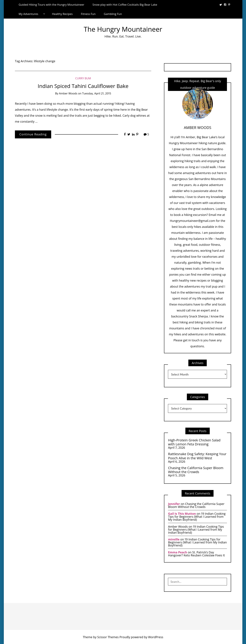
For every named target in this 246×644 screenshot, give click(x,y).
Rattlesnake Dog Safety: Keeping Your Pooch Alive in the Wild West (197, 456)
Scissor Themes (108, 637)
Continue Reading (33, 134)
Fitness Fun (88, 14)
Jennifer (174, 504)
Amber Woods (68, 93)
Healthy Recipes (62, 14)
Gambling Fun (113, 14)
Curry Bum (83, 78)
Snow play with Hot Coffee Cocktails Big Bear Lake (125, 5)
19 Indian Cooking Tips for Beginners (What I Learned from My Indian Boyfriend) (197, 517)
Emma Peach (178, 552)
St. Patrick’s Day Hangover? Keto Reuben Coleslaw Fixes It (196, 554)
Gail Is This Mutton (182, 514)
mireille (174, 539)
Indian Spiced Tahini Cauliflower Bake (83, 86)
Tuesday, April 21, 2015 (97, 93)
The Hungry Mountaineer (123, 29)
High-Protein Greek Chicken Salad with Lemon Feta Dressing (194, 442)
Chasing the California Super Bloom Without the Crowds (196, 470)
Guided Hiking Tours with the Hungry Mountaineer (51, 5)
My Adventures (28, 14)
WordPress (156, 637)
